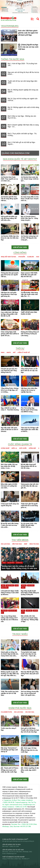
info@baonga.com (11, 854)
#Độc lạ (14, 448)
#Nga (3, 352)
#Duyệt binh (11, 563)
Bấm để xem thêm (20, 247)
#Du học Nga (30, 712)
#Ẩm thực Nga (17, 544)
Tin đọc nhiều (20, 634)
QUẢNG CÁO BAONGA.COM (16, 153)
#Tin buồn (22, 257)
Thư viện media (20, 540)
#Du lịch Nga (5, 544)
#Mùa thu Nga (34, 544)
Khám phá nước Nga (20, 708)
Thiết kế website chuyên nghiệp (13, 857)
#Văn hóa (4, 611)
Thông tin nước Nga (13, 59)
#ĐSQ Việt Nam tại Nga (8, 257)
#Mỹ (14, 352)
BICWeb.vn (25, 859)
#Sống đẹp (32, 448)
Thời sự (20, 348)
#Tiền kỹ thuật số (24, 352)
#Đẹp (26, 544)
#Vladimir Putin (6, 712)
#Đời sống (31, 585)
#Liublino (31, 257)
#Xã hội (24, 585)
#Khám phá (19, 563)
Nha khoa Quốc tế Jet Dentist (20, 159)
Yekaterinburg (10, 26)
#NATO (9, 352)
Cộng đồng (20, 253)
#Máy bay (29, 611)
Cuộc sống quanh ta (20, 444)
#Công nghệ (5, 448)
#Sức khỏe (23, 448)
